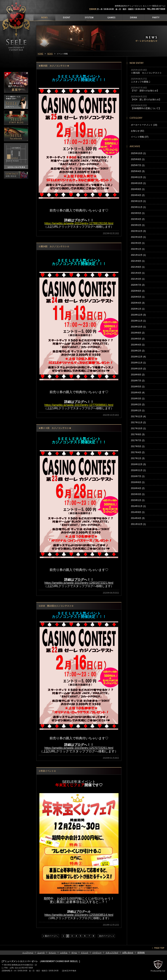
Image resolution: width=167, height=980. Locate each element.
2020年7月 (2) (138, 285)
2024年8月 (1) (138, 189)
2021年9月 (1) (138, 261)
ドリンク (85, 953)
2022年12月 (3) (138, 231)
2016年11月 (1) (138, 470)
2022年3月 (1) (138, 243)
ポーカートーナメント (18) (144, 125)
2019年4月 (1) (138, 345)
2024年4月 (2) (138, 195)
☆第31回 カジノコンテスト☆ (146, 73)
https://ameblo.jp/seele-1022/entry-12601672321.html (79, 583)
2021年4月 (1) (138, 273)
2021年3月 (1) (138, 279)
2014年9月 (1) (138, 512)
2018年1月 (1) (138, 411)
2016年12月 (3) (138, 464)
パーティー (97, 953)
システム (64, 953)
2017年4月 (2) (138, 452)
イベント (52, 953)
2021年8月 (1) (138, 267)
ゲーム (74, 953)
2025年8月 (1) (138, 159)
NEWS (50, 54)
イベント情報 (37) (140, 137)
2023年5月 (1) (138, 213)
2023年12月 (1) (138, 201)
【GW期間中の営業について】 (146, 108)
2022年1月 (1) (138, 249)
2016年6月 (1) (138, 482)
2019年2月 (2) (138, 351)
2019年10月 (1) (138, 327)
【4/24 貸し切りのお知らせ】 (146, 100)
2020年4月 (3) (138, 303)
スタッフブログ (112, 953)
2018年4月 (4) (138, 393)
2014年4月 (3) (138, 518)
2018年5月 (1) (138, 387)
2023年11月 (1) (138, 207)
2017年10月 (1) (138, 428)
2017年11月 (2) (138, 422)
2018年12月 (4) (138, 357)
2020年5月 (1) (138, 297)
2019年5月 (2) (138, 339)
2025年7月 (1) (138, 165)
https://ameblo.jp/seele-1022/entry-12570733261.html (79, 748)
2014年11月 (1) (138, 506)
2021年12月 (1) (138, 255)
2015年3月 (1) (138, 494)
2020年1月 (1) (138, 309)
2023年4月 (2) (138, 219)
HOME (40, 54)
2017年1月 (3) (138, 458)
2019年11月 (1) (138, 321)
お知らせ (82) (138, 131)
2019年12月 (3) (138, 315)
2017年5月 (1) (138, 446)
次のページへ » (106, 936)
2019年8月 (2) (138, 333)
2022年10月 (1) (138, 237)
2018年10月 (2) (138, 369)
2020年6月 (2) (138, 291)
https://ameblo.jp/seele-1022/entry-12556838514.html (79, 915)
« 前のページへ (50, 936)
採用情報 (141, 953)
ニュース (41, 953)
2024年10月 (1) (138, 183)
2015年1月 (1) (138, 500)
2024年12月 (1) (138, 177)
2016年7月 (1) (138, 476)
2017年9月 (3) (138, 434)
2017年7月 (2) (138, 440)
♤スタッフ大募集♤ (141, 82)
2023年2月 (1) (138, 225)
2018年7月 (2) (138, 381)
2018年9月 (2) (138, 375)
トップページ (28, 953)
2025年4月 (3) (138, 171)
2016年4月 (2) (138, 488)
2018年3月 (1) (138, 399)
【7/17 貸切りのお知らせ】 (145, 91)
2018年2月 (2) (138, 405)
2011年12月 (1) (138, 524)
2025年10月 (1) (138, 153)
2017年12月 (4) (138, 417)
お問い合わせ (128, 953)
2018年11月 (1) (138, 363)
